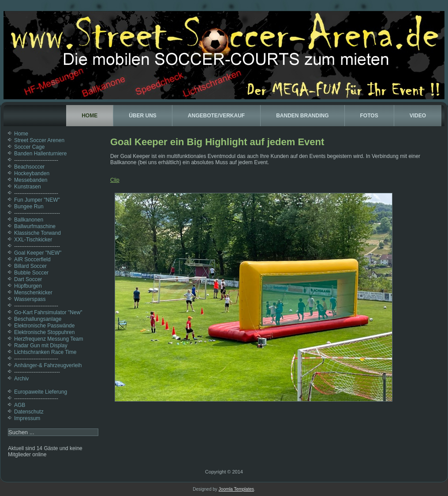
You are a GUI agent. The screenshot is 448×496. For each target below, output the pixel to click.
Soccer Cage (29, 147)
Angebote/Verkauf (216, 116)
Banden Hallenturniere (40, 154)
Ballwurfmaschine (35, 226)
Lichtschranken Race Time (45, 352)
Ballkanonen (29, 220)
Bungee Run (29, 207)
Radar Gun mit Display (41, 346)
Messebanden (31, 180)
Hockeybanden (32, 173)
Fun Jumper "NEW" (37, 200)
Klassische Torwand (37, 233)
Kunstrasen (28, 187)
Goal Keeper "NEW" (38, 253)
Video (418, 116)
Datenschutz (29, 412)
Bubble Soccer (31, 273)
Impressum (27, 418)
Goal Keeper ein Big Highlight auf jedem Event (217, 142)
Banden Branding (302, 116)
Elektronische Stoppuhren (44, 332)
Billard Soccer (30, 266)
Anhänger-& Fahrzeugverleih (48, 365)
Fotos (369, 116)
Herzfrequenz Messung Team (49, 339)
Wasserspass (30, 299)
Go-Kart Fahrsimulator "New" (48, 312)
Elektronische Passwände (44, 326)
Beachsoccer (29, 167)
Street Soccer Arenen (39, 140)
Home (90, 116)
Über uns (143, 116)
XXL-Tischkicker (33, 240)
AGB (20, 405)
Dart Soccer (28, 279)
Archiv (21, 379)
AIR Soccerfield (32, 259)
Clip (115, 180)
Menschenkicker (33, 293)
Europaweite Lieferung (41, 392)
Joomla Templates (236, 489)
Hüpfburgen (28, 286)
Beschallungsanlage (38, 319)
